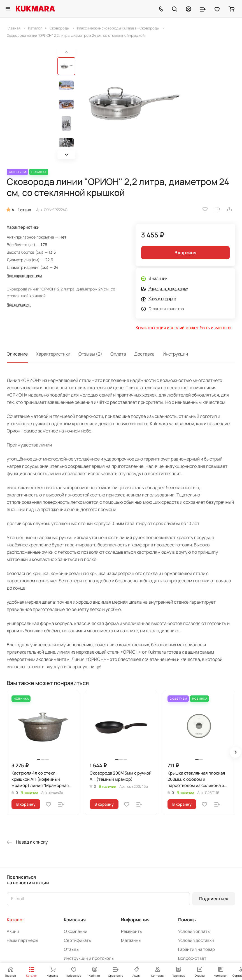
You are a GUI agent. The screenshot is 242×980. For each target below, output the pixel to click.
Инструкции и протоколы (89, 958)
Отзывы (72, 949)
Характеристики (53, 354)
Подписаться (214, 899)
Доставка (144, 354)
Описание (17, 354)
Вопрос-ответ (192, 958)
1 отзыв (25, 210)
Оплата (118, 354)
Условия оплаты (194, 931)
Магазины (131, 940)
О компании (76, 931)
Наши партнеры (22, 940)
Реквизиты (132, 931)
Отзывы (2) (90, 354)
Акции (13, 931)
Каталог (16, 920)
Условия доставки (196, 940)
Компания (75, 920)
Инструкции (175, 354)
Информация (135, 920)
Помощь (187, 920)
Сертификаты (78, 940)
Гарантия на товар (196, 949)
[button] (66, 155)
